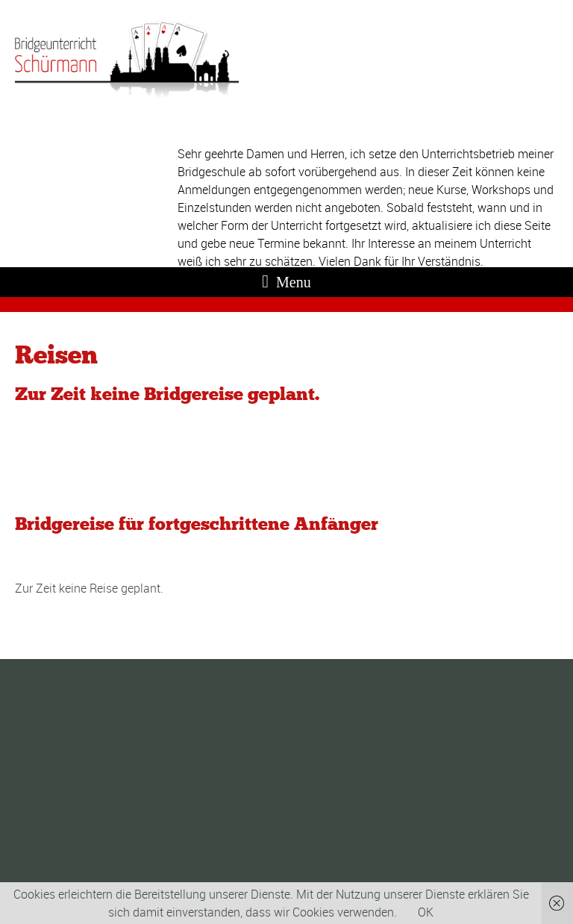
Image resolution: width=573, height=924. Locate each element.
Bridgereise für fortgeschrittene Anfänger (197, 524)
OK (426, 912)
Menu (286, 281)
